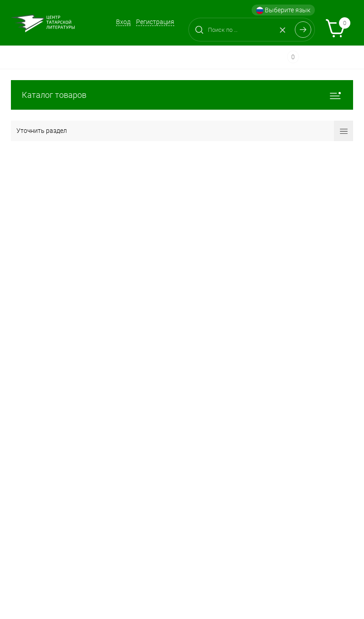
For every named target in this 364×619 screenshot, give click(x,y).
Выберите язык (283, 10)
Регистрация (155, 22)
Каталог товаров (182, 95)
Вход (123, 22)
